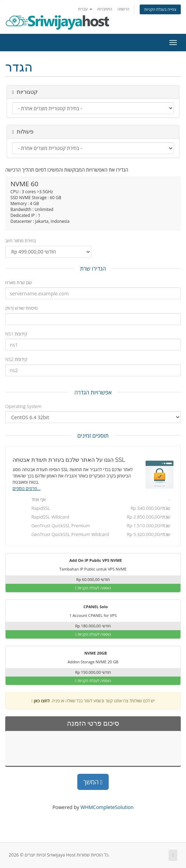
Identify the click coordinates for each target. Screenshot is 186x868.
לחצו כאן (42, 701)
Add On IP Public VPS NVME (91, 561)
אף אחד (95, 500)
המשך (93, 782)
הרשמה (123, 9)
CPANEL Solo (91, 607)
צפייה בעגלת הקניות (160, 9)
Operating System (23, 406)
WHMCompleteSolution (107, 807)
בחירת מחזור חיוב (21, 241)
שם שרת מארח (19, 282)
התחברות (105, 9)
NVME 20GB (91, 654)
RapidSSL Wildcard (95, 518)
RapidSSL (95, 509)
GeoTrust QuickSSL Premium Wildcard (95, 535)
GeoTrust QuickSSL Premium (95, 526)
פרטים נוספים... (26, 488)
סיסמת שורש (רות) (21, 308)
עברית (85, 9)
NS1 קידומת (16, 334)
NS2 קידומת (16, 359)
